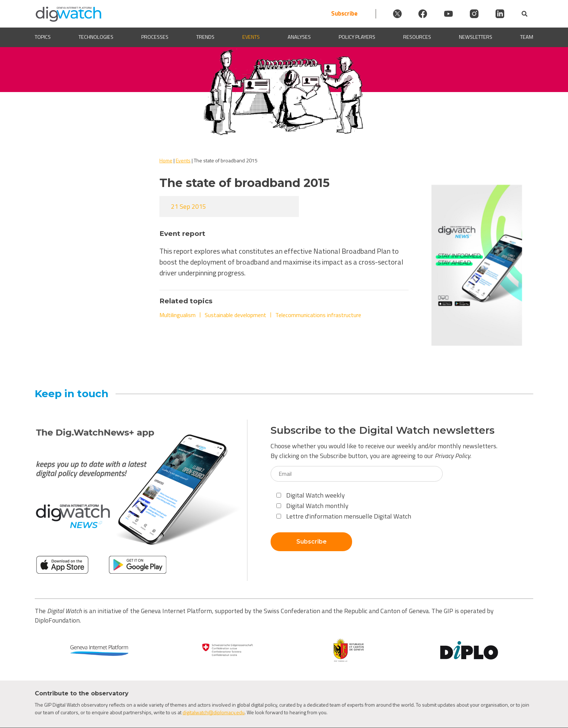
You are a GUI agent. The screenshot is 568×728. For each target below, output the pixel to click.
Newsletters (476, 37)
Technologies (96, 37)
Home (166, 160)
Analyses (299, 37)
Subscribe (342, 14)
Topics (43, 37)
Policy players (357, 37)
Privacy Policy (452, 456)
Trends (205, 37)
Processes (155, 37)
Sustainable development (235, 315)
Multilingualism (177, 315)
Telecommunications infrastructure (318, 315)
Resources (417, 37)
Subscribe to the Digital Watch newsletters (383, 430)
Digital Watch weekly (311, 495)
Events (251, 37)
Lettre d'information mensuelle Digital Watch (344, 516)
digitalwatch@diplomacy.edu (214, 712)
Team (527, 37)
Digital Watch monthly (312, 506)
